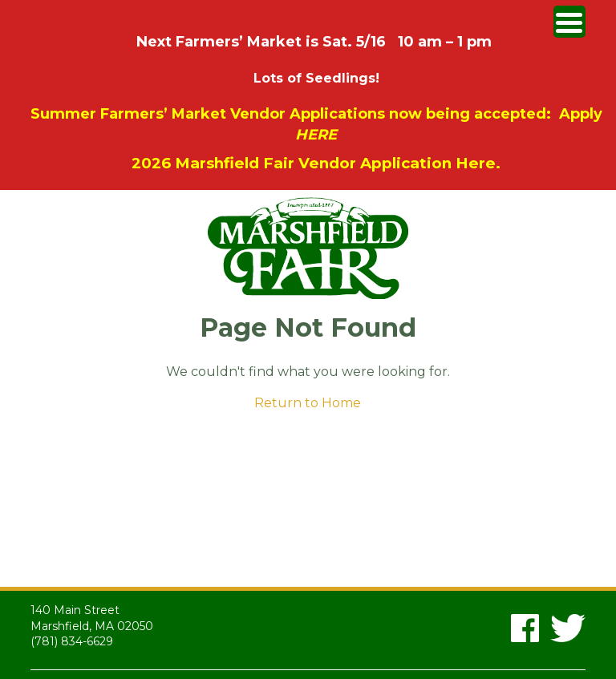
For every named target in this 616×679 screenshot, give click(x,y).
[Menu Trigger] (569, 22)
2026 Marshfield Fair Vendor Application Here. (316, 163)
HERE (316, 135)
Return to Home (308, 403)
